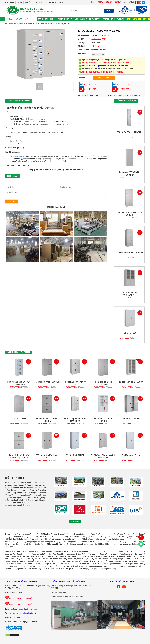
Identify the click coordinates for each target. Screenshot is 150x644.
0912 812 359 (123, 89)
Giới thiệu (52, 19)
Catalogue (40, 2)
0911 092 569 (90, 89)
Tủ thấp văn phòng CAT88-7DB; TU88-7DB (56, 24)
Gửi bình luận (12, 202)
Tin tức (19, 2)
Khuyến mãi (29, 2)
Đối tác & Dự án (95, 19)
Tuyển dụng (10, 2)
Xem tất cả (75, 522)
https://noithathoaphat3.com (24, 613)
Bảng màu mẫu (117, 19)
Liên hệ (61, 2)
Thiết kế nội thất (65, 19)
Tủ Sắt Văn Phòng (33, 24)
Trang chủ (42, 19)
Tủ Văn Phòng (20, 24)
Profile (106, 19)
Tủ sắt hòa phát (16, 156)
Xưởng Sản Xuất (81, 19)
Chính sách (51, 2)
